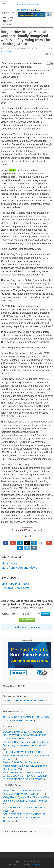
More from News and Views (19, 568)
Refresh (46, 614)
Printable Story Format (16, 588)
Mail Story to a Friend (15, 584)
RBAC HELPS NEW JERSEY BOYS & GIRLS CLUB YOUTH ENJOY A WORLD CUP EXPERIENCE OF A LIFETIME (25, 776)
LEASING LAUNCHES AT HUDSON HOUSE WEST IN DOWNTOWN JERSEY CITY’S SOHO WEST (25, 735)
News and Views (7, 51)
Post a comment (27, 620)
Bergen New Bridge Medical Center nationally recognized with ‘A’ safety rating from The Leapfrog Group (25, 38)
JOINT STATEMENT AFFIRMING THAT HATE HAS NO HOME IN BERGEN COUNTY (24, 818)
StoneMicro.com (38, 864)
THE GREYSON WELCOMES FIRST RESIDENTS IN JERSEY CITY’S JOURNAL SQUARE (27, 756)
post (5, 49)
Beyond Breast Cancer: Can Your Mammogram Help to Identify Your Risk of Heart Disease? (25, 766)
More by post (10, 563)
